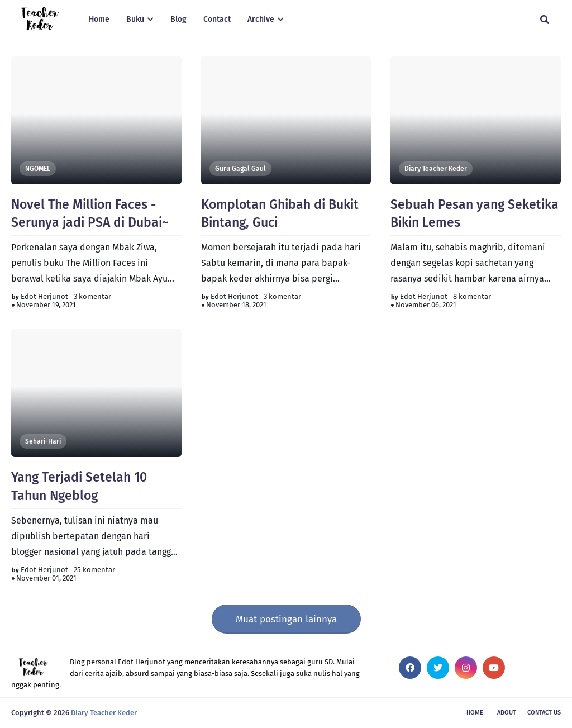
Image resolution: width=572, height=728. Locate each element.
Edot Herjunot (44, 296)
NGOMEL (38, 169)
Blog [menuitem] (178, 19)
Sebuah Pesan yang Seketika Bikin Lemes (475, 213)
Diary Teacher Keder (436, 169)
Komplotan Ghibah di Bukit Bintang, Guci (280, 213)
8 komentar (472, 296)
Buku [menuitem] (135, 19)
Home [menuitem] (99, 19)
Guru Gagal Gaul (240, 169)
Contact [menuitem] (217, 19)
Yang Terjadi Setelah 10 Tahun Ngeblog (79, 486)
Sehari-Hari (43, 441)
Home (475, 713)
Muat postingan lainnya (286, 619)
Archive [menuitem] (261, 19)
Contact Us (544, 713)
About (507, 713)
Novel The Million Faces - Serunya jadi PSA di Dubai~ (90, 213)
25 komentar (94, 570)
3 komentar (92, 296)
